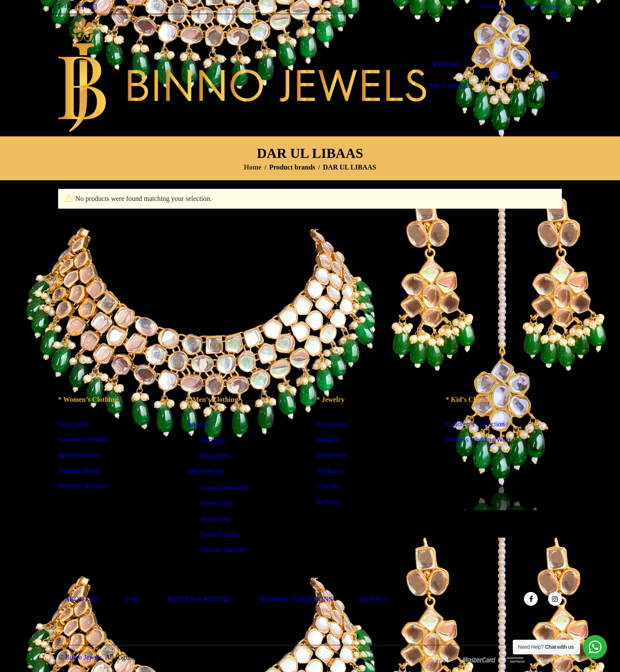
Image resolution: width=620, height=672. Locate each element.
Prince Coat (216, 503)
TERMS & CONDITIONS (296, 599)
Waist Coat (215, 519)
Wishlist (496, 6)
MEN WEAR (206, 471)
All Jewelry (332, 424)
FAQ (133, 599)
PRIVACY (375, 599)
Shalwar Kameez (224, 550)
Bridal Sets (215, 456)
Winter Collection (83, 486)
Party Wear (73, 424)
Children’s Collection (475, 424)
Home (253, 167)
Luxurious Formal (83, 439)
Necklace (213, 440)
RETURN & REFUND (199, 599)
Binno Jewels (84, 657)
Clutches (329, 486)
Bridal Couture (79, 455)
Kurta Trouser (219, 534)
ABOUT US (82, 599)
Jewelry (198, 424)
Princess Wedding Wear (478, 439)
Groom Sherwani (224, 488)
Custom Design (79, 470)
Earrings (328, 501)
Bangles (328, 439)
